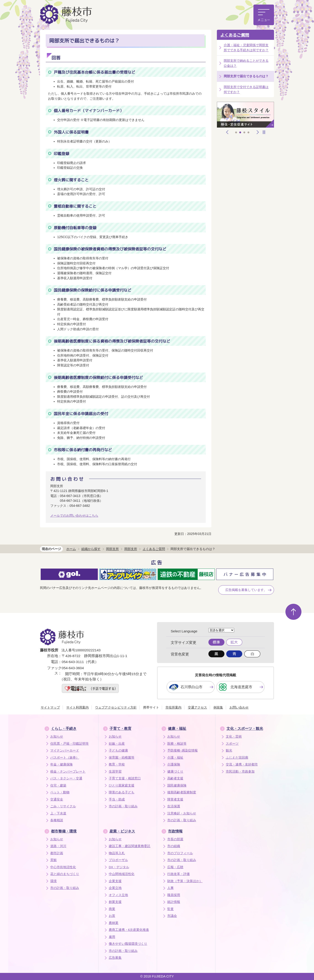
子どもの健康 (118, 750)
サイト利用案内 (77, 707)
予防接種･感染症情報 (182, 750)
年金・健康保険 (61, 764)
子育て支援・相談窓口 (125, 778)
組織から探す (91, 549)
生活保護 (174, 806)
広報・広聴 (175, 867)
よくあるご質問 (235, 35)
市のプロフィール (180, 853)
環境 (53, 881)
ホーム (71, 549)
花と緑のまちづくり (65, 874)
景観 (53, 860)
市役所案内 (173, 707)
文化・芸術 (234, 737)
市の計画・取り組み (123, 806)
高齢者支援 (175, 778)
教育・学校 (117, 764)
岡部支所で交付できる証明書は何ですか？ (246, 89)
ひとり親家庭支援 (122, 785)
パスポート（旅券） (65, 758)
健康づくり (175, 772)
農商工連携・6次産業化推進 (129, 930)
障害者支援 (175, 799)
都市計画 (57, 853)
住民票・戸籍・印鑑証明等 (69, 744)
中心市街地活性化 (63, 867)
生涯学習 (115, 772)
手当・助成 (117, 799)
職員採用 (174, 895)
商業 (112, 909)
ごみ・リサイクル (63, 806)
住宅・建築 (58, 785)
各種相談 (57, 820)
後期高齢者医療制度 (182, 792)
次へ (258, 132)
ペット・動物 (60, 792)
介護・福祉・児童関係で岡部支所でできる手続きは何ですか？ (246, 48)
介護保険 (174, 764)
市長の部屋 (175, 839)
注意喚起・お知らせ (182, 813)
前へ (227, 132)
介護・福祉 (175, 758)
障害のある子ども (122, 792)
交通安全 (57, 799)
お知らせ (57, 737)
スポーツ (232, 744)
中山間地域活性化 (122, 874)
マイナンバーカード (65, 750)
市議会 (172, 916)
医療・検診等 (177, 744)
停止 (264, 132)
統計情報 (174, 902)
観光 (229, 750)
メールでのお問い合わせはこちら (74, 516)
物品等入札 (117, 853)
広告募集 (115, 958)
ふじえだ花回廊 (237, 758)
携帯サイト (151, 707)
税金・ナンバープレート (68, 772)
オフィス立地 (118, 895)
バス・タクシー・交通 (66, 778)
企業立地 (115, 888)
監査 (170, 909)
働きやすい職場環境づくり (128, 944)
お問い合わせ (239, 707)
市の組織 (174, 846)
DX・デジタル (119, 867)
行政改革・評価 (178, 874)
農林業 (114, 923)
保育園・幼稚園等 (122, 758)
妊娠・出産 (117, 744)
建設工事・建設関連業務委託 (130, 846)
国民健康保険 (177, 785)
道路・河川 (58, 846)
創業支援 (115, 902)
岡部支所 (112, 549)
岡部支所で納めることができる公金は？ (246, 63)
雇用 (112, 937)
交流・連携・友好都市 (242, 764)
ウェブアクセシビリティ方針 (116, 707)
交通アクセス (197, 707)
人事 (170, 888)
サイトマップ (50, 707)
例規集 (218, 707)
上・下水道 (58, 813)
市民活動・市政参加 (240, 772)
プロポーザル (118, 860)
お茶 (112, 916)
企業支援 (115, 881)
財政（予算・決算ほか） (185, 881)
